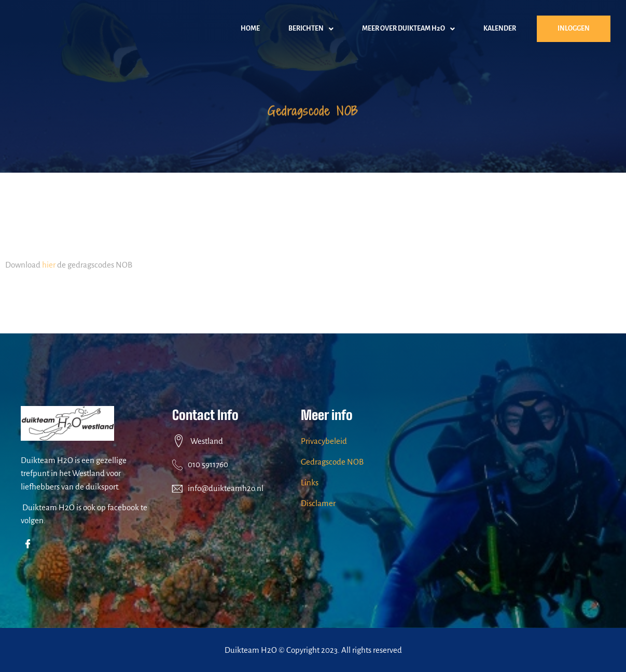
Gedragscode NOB (332, 462)
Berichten (311, 29)
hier (49, 268)
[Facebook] (30, 545)
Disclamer (318, 503)
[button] (311, 29)
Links (310, 482)
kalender (500, 29)
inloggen (574, 29)
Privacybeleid (324, 441)
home (250, 29)
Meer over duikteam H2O (408, 29)
